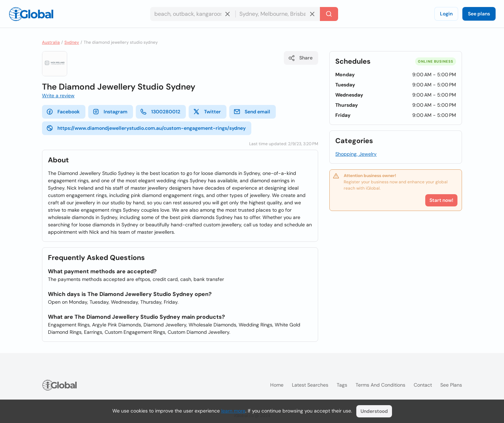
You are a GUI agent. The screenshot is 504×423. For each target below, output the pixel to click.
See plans (479, 14)
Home (277, 385)
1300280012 (160, 112)
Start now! (441, 200)
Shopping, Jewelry (356, 154)
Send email (252, 112)
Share (300, 58)
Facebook (63, 112)
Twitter (207, 112)
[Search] (329, 14)
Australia (51, 42)
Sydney (72, 42)
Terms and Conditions (380, 385)
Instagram (110, 112)
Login (446, 14)
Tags (342, 385)
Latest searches (310, 385)
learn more (233, 411)
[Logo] (31, 14)
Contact (423, 385)
